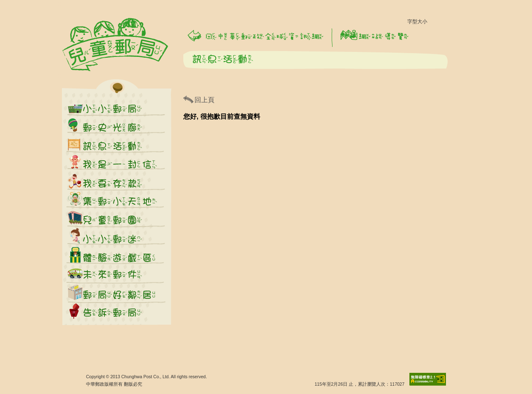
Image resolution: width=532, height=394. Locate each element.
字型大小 (417, 22)
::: (60, 4)
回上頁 (204, 100)
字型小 (436, 24)
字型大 (464, 24)
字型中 (450, 24)
